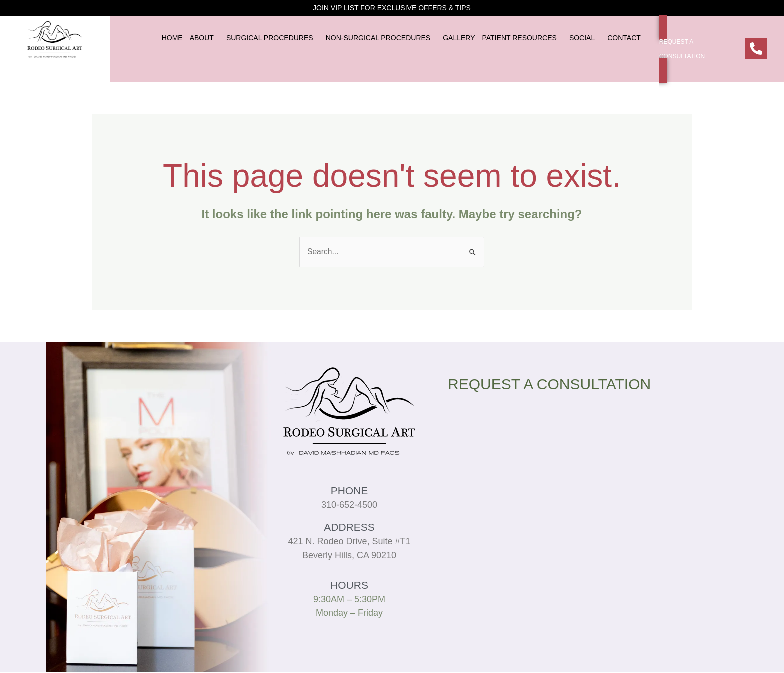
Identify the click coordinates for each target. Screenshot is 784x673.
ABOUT (202, 38)
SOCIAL (582, 38)
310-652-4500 (349, 505)
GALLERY (459, 38)
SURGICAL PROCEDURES (270, 38)
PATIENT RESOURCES (520, 38)
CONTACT (624, 38)
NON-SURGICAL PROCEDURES (378, 38)
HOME (172, 38)
